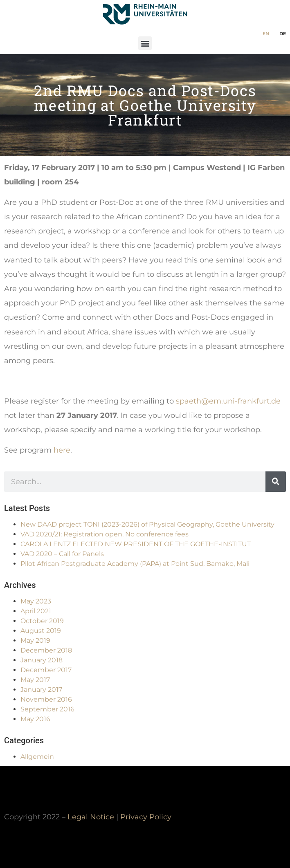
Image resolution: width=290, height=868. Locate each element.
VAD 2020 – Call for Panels (62, 554)
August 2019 (41, 631)
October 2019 (42, 621)
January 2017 (41, 690)
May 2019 (35, 640)
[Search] (276, 482)
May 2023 (36, 601)
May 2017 (35, 680)
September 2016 (47, 709)
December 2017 (46, 670)
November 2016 (46, 699)
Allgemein (37, 757)
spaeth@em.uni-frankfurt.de (228, 401)
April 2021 (36, 611)
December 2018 (46, 650)
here (62, 450)
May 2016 (35, 719)
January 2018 (42, 660)
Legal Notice (91, 817)
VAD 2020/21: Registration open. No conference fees (105, 534)
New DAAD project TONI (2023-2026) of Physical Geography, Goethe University (147, 524)
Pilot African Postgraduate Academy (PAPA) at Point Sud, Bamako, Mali (135, 564)
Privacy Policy (146, 817)
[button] (145, 43)
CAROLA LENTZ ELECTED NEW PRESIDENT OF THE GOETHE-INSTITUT (136, 544)
